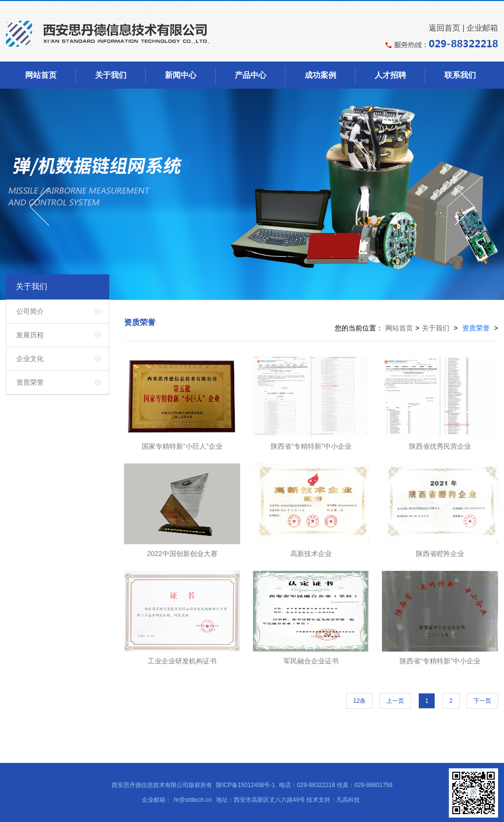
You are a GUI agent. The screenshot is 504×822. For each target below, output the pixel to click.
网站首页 (41, 75)
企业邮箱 (482, 28)
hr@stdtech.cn (193, 800)
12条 (359, 701)
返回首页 (444, 28)
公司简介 (30, 311)
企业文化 (30, 359)
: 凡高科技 (346, 800)
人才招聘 (390, 75)
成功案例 (320, 75)
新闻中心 (181, 75)
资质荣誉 (30, 382)
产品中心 (251, 75)
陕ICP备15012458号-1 (246, 785)
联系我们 (460, 75)
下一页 (482, 701)
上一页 (395, 701)
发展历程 (30, 335)
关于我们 (111, 75)
